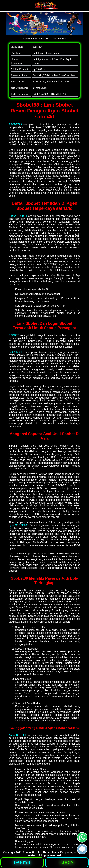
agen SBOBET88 (19, 525)
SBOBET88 (15, 124)
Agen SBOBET (18, 735)
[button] (82, 849)
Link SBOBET (17, 352)
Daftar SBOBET (18, 216)
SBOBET (14, 335)
